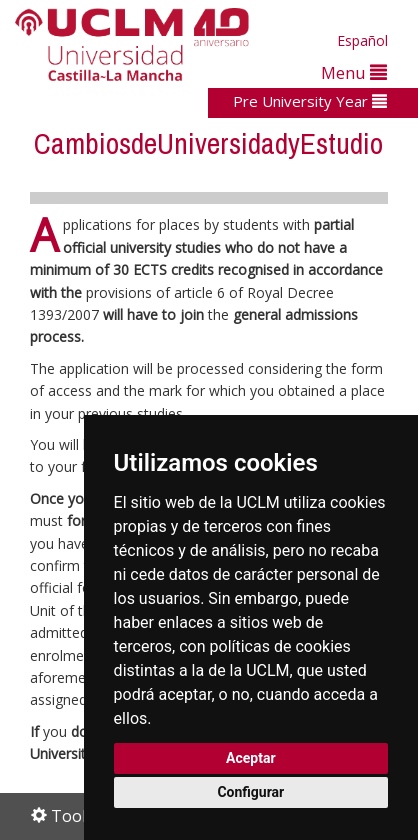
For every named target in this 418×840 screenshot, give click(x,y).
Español (362, 40)
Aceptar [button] (251, 758)
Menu (354, 72)
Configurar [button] (250, 792)
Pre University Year (310, 101)
